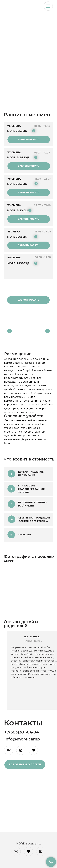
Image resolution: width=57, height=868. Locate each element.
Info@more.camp (22, 739)
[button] (48, 6)
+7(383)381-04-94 (22, 732)
